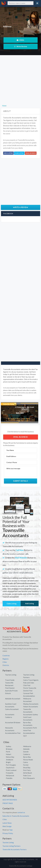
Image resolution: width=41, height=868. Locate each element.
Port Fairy (27, 770)
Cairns (26, 762)
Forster (26, 765)
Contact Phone (12, 462)
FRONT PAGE (8, 803)
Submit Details (20, 481)
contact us (21, 812)
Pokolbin (9, 778)
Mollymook (10, 776)
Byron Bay (27, 757)
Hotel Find (27, 730)
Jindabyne (10, 760)
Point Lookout (11, 770)
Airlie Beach (28, 773)
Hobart (9, 754)
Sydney (9, 746)
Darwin (26, 752)
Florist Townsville (30, 688)
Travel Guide (10, 680)
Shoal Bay (27, 768)
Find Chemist (10, 688)
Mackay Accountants (31, 704)
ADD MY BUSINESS (10, 800)
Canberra (27, 754)
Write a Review (20, 207)
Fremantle (10, 773)
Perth (8, 752)
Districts (6, 665)
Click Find (27, 685)
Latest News (7, 823)
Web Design (7, 826)
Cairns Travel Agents (31, 680)
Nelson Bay (10, 757)
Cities (5, 662)
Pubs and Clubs (29, 683)
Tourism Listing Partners (11, 846)
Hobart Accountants (31, 707)
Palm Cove (27, 776)
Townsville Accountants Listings (21, 866)
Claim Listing (19, 153)
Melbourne (27, 746)
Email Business (31, 153)
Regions (6, 659)
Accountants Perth (30, 728)
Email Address (11, 456)
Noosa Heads (28, 760)
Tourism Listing (11, 675)
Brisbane (9, 749)
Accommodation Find (13, 733)
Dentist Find (28, 691)
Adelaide (26, 749)
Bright (8, 762)
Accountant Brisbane (13, 722)
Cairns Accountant (12, 709)
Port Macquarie (29, 778)
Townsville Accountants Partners (15, 849)
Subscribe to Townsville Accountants (16, 816)
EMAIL (20, 40)
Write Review (21, 46)
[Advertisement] (20, 84)
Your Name (10, 450)
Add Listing (30, 603)
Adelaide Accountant (13, 699)
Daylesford (10, 768)
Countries (6, 656)
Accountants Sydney (31, 715)
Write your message (13, 468)
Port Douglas (11, 765)
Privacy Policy (8, 833)
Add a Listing (8, 153)
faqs (11, 830)
